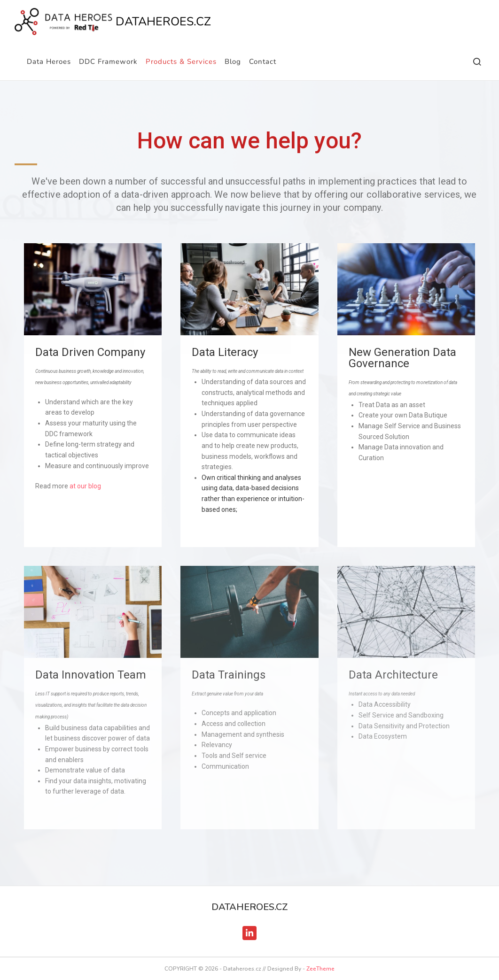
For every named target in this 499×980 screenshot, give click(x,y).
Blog (233, 62)
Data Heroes (49, 62)
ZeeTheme (320, 969)
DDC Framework (108, 62)
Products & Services (181, 62)
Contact (263, 62)
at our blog (85, 486)
